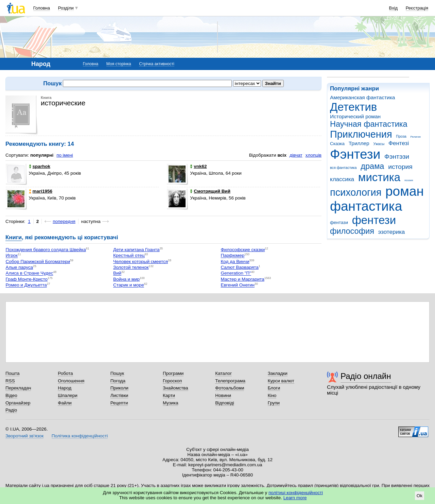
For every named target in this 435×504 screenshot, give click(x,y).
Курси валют (281, 381)
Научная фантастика (369, 124)
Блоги (274, 388)
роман (405, 191)
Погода (118, 381)
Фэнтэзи (397, 157)
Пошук (117, 373)
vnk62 (198, 166)
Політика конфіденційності (80, 436)
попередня (64, 221)
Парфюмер (233, 256)
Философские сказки (243, 250)
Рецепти (119, 403)
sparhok (40, 166)
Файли (65, 403)
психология (356, 192)
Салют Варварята (240, 267)
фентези (374, 220)
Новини (223, 395)
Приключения (361, 134)
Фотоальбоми (230, 388)
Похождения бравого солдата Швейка (46, 250)
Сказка (337, 144)
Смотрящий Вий (210, 191)
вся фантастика (343, 168)
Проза (401, 136)
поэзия (409, 180)
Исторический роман (355, 116)
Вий (117, 273)
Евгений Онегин (238, 285)
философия (352, 231)
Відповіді (225, 403)
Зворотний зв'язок (24, 436)
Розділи (66, 8)
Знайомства (176, 388)
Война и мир (126, 279)
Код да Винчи (235, 262)
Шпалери (67, 395)
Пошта (12, 373)
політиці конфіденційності (296, 493)
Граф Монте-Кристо (27, 279)
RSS (10, 381)
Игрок (12, 256)
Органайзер (18, 403)
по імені (65, 155)
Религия (416, 137)
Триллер (359, 143)
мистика (379, 177)
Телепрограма (230, 381)
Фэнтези (355, 154)
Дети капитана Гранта (136, 250)
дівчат (296, 155)
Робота (65, 373)
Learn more (295, 498)
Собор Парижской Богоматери (38, 262)
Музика (170, 403)
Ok (420, 496)
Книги (14, 237)
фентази (339, 222)
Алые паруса (20, 267)
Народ (65, 388)
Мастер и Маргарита (243, 279)
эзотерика (392, 232)
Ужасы (379, 144)
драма (372, 166)
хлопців (314, 155)
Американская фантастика (362, 97)
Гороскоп (172, 381)
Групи (274, 403)
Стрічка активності (156, 64)
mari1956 (41, 191)
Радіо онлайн (366, 376)
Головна (42, 8)
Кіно (272, 395)
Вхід (394, 8)
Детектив (353, 107)
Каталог (223, 373)
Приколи (119, 388)
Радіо (11, 410)
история (400, 167)
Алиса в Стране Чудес (30, 273)
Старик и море (129, 285)
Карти (169, 395)
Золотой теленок (131, 267)
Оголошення (71, 381)
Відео (11, 395)
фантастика (366, 206)
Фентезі (399, 143)
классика (342, 179)
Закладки (278, 373)
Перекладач (18, 388)
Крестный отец (129, 256)
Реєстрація (417, 8)
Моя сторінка (119, 64)
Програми (173, 373)
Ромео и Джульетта (26, 285)
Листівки (119, 395)
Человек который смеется (141, 262)
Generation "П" (236, 273)
